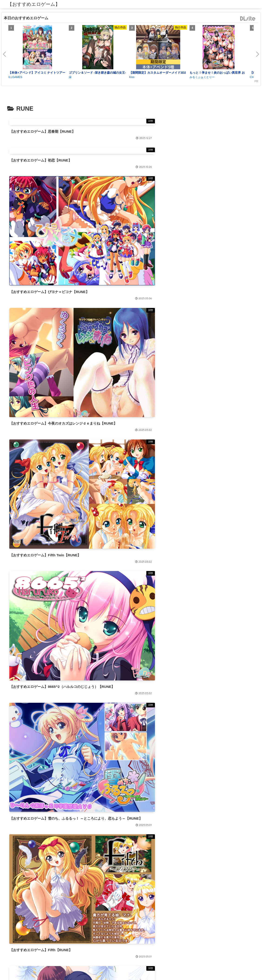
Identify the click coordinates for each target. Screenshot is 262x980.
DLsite (248, 19)
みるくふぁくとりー (202, 77)
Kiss (132, 77)
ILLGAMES (15, 77)
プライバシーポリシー (131, 966)
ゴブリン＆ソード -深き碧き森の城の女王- (97, 73)
